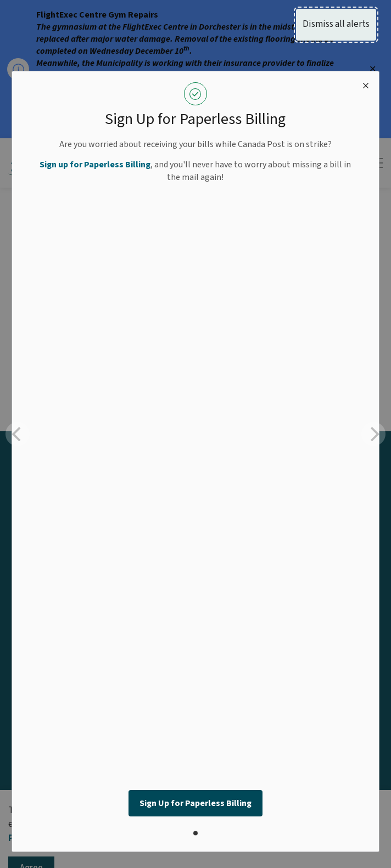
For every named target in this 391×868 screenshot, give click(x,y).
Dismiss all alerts (336, 24)
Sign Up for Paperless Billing (195, 803)
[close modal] (366, 84)
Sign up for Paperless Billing (95, 165)
